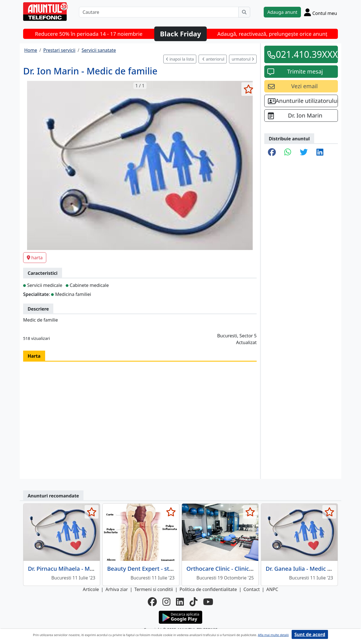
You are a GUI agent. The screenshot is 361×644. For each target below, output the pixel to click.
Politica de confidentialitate (208, 589)
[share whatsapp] (288, 152)
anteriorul (213, 59)
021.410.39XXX (305, 54)
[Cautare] (159, 12)
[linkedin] (180, 602)
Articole (91, 589)
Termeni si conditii (154, 589)
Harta (34, 356)
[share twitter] (304, 152)
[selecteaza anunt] (248, 89)
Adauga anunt (282, 12)
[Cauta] (244, 12)
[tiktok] (193, 602)
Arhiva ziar (117, 589)
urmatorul (243, 59)
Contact (252, 589)
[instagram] (166, 602)
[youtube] (208, 602)
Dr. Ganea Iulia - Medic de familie (310, 569)
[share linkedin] (320, 152)
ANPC (272, 589)
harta (35, 258)
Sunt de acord (310, 634)
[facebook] (152, 602)
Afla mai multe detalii (273, 635)
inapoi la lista (180, 59)
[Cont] (321, 12)
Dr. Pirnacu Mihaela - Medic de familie (78, 569)
